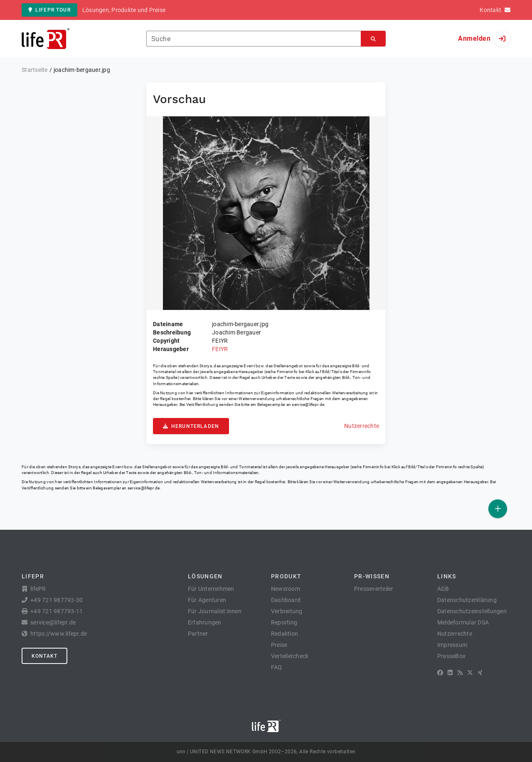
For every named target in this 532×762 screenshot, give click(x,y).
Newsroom (286, 589)
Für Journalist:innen (215, 611)
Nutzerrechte (362, 426)
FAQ (277, 667)
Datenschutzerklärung (467, 600)
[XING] (480, 673)
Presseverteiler (374, 589)
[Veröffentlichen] (498, 509)
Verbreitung (287, 611)
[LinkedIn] (450, 673)
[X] (470, 673)
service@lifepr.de (308, 404)
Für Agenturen (207, 600)
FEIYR (220, 349)
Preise (279, 645)
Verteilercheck (290, 656)
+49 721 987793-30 (57, 600)
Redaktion (284, 634)
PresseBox (451, 656)
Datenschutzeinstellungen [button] (472, 611)
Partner (198, 634)
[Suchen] (373, 39)
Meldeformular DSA (463, 622)
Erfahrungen (205, 622)
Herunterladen (191, 426)
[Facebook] (440, 673)
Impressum (452, 645)
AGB (443, 589)
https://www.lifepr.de (59, 634)
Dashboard (286, 600)
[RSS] (460, 673)
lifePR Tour (49, 10)
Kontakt (44, 656)
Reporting (284, 622)
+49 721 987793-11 (57, 611)
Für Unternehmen (211, 589)
